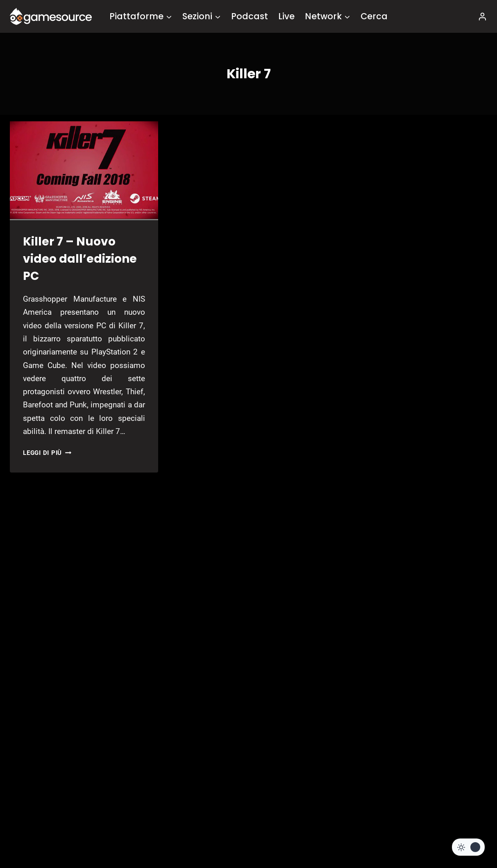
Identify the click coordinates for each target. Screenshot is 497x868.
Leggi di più (47, 453)
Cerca (374, 16)
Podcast (250, 16)
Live (286, 16)
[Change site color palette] (468, 847)
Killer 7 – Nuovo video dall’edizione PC (80, 259)
